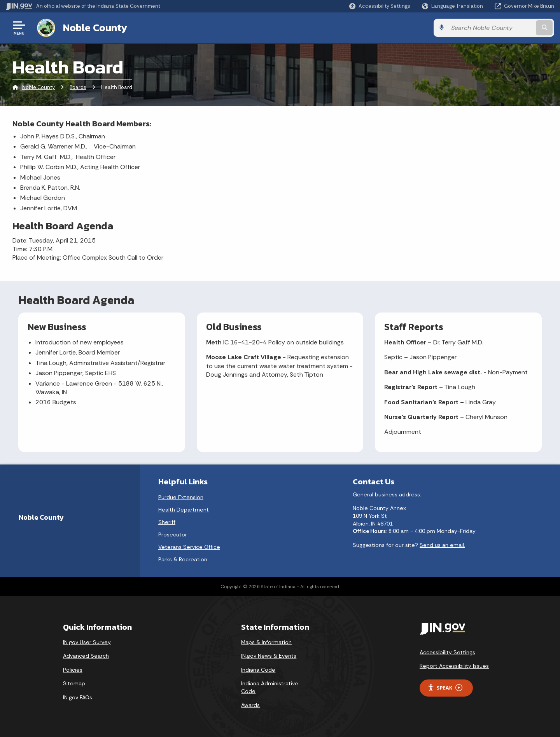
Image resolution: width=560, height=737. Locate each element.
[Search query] (491, 28)
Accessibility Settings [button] (447, 652)
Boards (78, 87)
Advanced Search (86, 656)
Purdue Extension (181, 497)
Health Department (184, 510)
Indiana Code (258, 670)
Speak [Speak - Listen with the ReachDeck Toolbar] (445, 688)
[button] (380, 6)
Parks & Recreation (183, 559)
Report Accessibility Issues (454, 666)
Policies (73, 670)
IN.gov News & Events (269, 656)
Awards (250, 705)
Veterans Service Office (189, 547)
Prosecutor (173, 534)
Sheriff (167, 522)
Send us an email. (442, 545)
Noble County (95, 28)
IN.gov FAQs (78, 697)
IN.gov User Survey (87, 642)
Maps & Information (266, 642)
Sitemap (74, 683)
